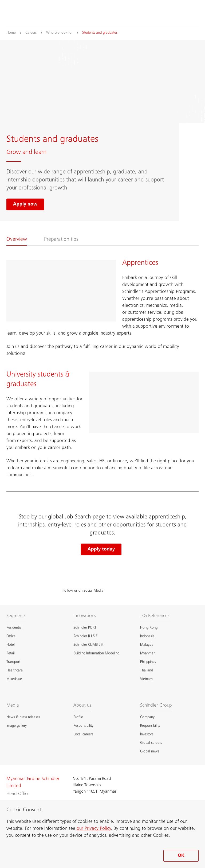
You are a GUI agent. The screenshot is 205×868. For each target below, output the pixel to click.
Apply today (101, 549)
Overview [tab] (17, 240)
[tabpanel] (102, 369)
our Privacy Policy (94, 829)
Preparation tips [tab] (61, 240)
